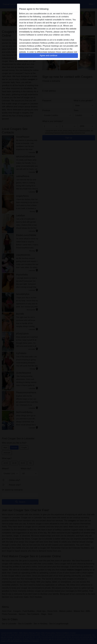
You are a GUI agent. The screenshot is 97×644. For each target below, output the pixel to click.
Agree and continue (49, 55)
